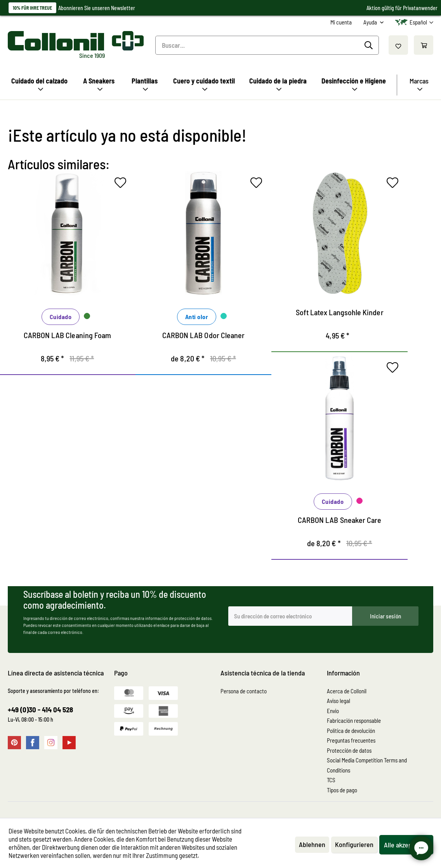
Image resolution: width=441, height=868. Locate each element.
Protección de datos (349, 750)
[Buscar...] (267, 45)
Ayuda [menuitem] (371, 22)
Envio (333, 711)
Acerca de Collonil (347, 691)
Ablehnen (312, 844)
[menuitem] (341, 22)
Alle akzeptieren (406, 845)
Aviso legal (339, 701)
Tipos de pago (342, 790)
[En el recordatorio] (122, 184)
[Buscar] (370, 45)
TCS (331, 780)
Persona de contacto (244, 691)
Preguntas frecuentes (351, 740)
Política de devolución (351, 731)
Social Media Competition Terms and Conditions (367, 765)
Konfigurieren (354, 844)
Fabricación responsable (354, 720)
